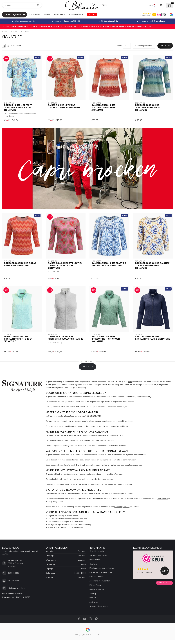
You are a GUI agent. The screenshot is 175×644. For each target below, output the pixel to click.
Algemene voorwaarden (100, 581)
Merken (47, 14)
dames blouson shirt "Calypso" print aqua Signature (147, 108)
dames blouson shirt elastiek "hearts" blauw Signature (109, 264)
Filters (165, 46)
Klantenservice (76, 14)
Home (5, 32)
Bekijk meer (164, 583)
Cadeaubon (35, 14)
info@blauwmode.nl (16, 588)
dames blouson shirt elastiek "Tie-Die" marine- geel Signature (152, 266)
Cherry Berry (162, 499)
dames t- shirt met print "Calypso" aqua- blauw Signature (18, 108)
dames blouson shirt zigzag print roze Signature (20, 264)
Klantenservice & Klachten (101, 572)
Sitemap (93, 594)
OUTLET (92, 14)
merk (130, 382)
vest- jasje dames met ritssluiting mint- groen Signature (106, 339)
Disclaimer (94, 598)
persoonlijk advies (122, 507)
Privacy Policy (95, 585)
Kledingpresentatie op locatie (102, 568)
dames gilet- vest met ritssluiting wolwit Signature (65, 338)
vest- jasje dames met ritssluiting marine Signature (152, 338)
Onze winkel (60, 14)
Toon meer (87, 366)
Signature (25, 32)
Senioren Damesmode (99, 606)
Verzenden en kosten (98, 555)
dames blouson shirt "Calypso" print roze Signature (104, 108)
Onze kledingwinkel (98, 551)
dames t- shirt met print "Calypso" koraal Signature (64, 106)
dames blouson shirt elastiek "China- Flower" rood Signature (65, 266)
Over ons (93, 564)
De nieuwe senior (97, 589)
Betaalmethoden (97, 577)
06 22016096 (13, 573)
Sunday (49, 502)
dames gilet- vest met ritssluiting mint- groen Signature (18, 339)
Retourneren (95, 560)
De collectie (51, 460)
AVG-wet (93, 602)
